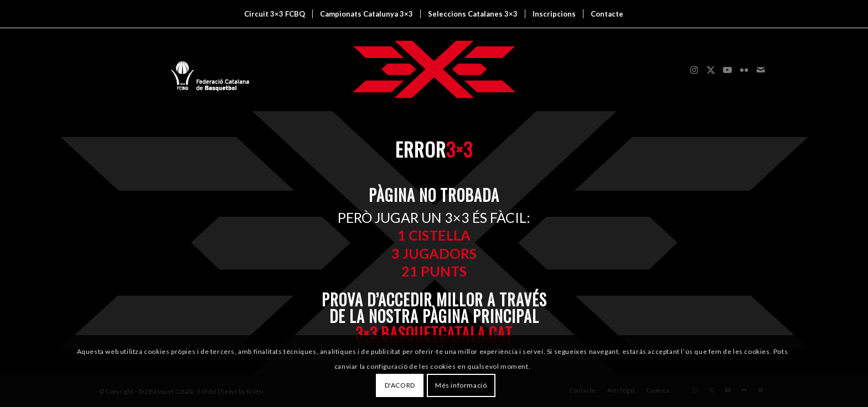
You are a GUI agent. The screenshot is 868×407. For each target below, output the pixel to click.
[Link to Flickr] (744, 70)
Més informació (461, 385)
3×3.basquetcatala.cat (434, 333)
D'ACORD (400, 385)
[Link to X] (711, 70)
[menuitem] (275, 14)
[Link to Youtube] (727, 70)
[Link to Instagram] (694, 70)
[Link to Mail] (761, 70)
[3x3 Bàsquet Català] (434, 70)
